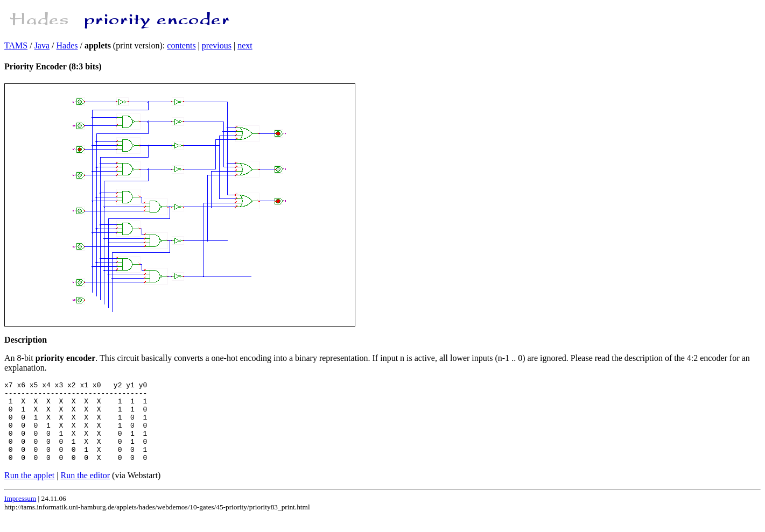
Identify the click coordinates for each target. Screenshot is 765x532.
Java (42, 45)
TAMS (16, 45)
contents (181, 45)
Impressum (20, 515)
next (245, 45)
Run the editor (86, 491)
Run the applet (29, 491)
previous (217, 45)
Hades (67, 45)
